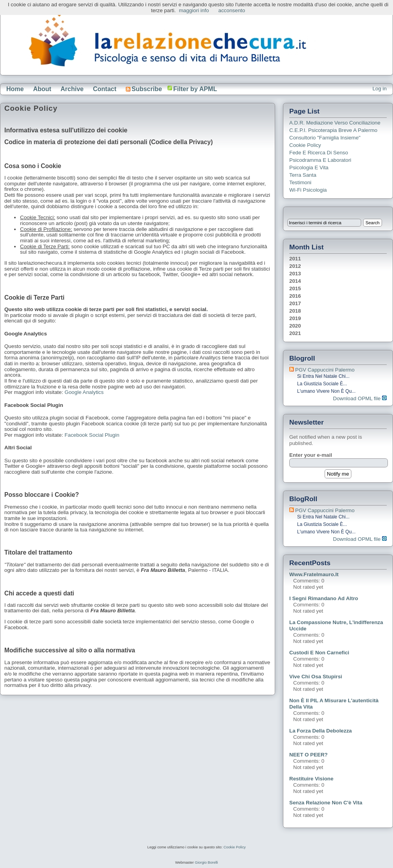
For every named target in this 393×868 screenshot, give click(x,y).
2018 (295, 311)
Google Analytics (84, 392)
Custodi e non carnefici (319, 653)
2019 (295, 318)
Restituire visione (311, 779)
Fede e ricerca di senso (319, 153)
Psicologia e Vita (309, 168)
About (42, 89)
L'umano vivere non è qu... (326, 391)
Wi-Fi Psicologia (308, 190)
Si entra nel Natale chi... (323, 376)
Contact (105, 89)
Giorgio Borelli (207, 863)
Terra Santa (303, 175)
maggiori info (194, 10)
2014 (295, 281)
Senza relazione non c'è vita (326, 803)
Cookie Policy (305, 145)
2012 (295, 266)
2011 (295, 259)
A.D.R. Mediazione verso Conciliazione (335, 123)
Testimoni (300, 182)
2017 (295, 303)
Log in (380, 89)
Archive (72, 89)
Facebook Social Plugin (92, 435)
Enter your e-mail (311, 455)
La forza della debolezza (320, 731)
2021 (295, 333)
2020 (295, 326)
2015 (295, 288)
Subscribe (144, 89)
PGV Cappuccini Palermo (325, 370)
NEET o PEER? (309, 755)
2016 (295, 296)
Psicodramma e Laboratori (320, 160)
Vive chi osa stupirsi (316, 677)
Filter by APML (195, 89)
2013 (295, 274)
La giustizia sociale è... (322, 384)
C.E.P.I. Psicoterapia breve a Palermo (333, 130)
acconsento (232, 10)
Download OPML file (360, 398)
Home (15, 89)
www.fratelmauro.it (314, 574)
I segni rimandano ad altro (324, 598)
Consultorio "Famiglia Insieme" (325, 138)
